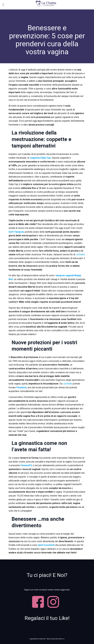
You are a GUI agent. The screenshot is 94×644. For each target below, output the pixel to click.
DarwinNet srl (60, 639)
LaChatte (80, 255)
